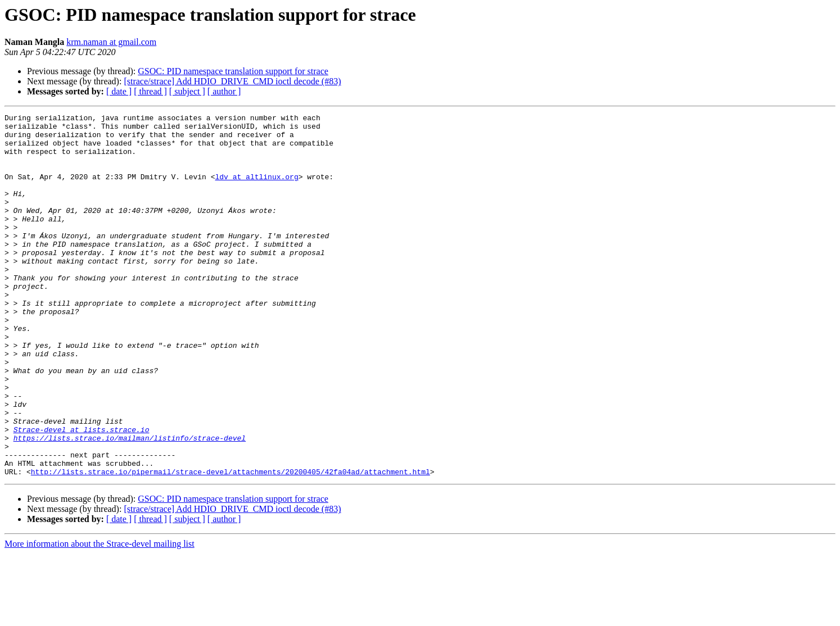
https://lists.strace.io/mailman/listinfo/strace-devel (130, 503)
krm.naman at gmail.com (111, 42)
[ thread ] (150, 91)
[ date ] (119, 91)
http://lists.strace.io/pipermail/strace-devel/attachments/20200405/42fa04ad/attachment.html (231, 544)
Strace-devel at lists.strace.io (82, 493)
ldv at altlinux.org (256, 190)
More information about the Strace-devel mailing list (100, 616)
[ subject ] (187, 91)
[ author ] (224, 91)
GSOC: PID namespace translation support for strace (233, 71)
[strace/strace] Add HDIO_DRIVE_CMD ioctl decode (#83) (232, 81)
